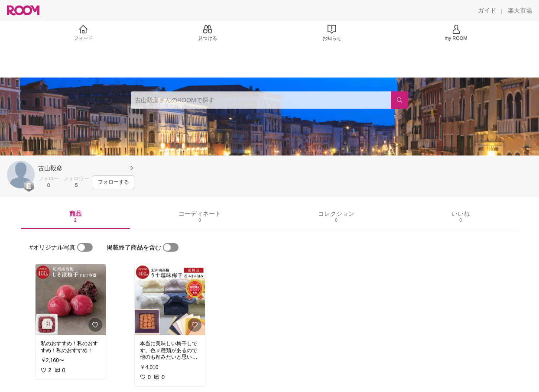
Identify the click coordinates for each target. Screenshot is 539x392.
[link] (71, 300)
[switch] (85, 247)
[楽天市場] (520, 10)
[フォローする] (114, 182)
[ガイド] (487, 10)
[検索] (399, 100)
